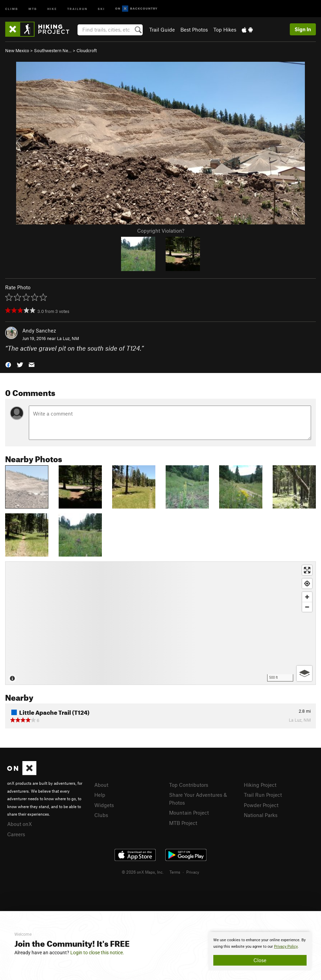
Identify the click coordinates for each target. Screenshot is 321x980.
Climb (12, 8)
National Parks (261, 815)
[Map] (160, 623)
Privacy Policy (286, 947)
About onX (20, 824)
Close (260, 960)
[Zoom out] (307, 607)
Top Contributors (189, 785)
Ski (101, 8)
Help (100, 795)
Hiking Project (260, 785)
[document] (260, 951)
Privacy (193, 872)
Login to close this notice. (97, 953)
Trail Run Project (263, 795)
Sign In (303, 29)
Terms (175, 872)
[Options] (304, 673)
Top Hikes (225, 30)
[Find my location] (307, 584)
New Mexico (17, 50)
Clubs (101, 815)
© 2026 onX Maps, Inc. (143, 872)
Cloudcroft (87, 50)
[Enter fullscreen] (307, 570)
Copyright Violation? (161, 231)
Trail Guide (162, 30)
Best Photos (194, 30)
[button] (8, 364)
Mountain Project (189, 813)
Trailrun (77, 8)
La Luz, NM (68, 338)
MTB (33, 8)
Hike (52, 8)
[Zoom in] (307, 597)
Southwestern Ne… (53, 50)
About (101, 785)
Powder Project (261, 805)
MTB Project (183, 823)
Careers (16, 834)
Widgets (104, 805)
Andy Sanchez (39, 330)
